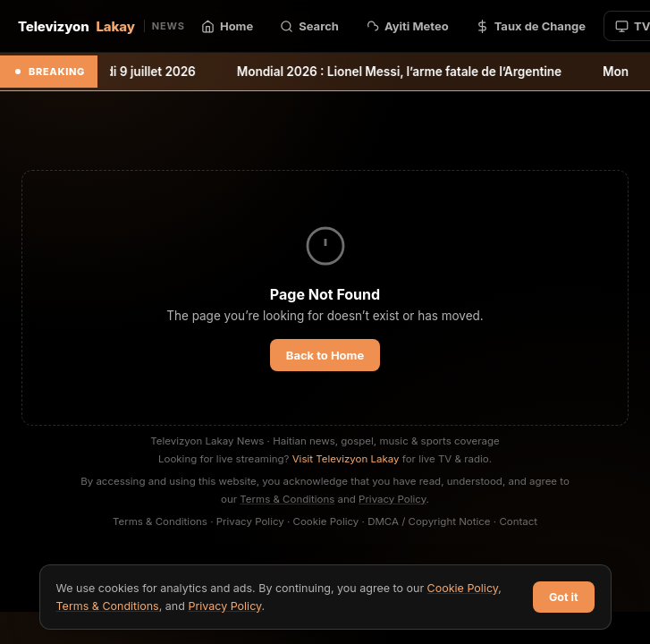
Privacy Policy (393, 499)
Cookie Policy (326, 521)
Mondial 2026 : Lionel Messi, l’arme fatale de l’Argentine (415, 72)
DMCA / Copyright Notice (429, 521)
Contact (518, 521)
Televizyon (101, 26)
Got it (564, 597)
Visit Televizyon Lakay (346, 459)
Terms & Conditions (287, 499)
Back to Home (325, 355)
